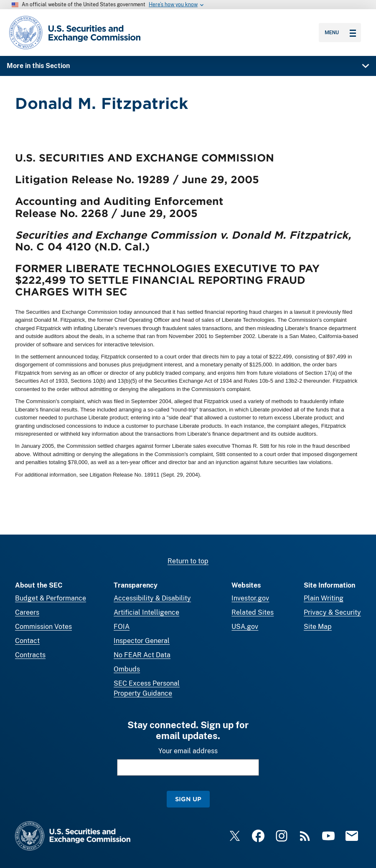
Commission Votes (43, 627)
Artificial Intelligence (146, 612)
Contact (27, 641)
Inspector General (142, 641)
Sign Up (188, 799)
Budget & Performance (51, 598)
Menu (340, 33)
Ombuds (127, 669)
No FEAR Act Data (142, 655)
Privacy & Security (332, 612)
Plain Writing (324, 598)
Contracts (30, 655)
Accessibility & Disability (152, 598)
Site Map (318, 627)
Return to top (188, 561)
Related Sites (253, 612)
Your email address (188, 751)
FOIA (122, 627)
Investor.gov (250, 598)
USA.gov (245, 627)
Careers (27, 612)
